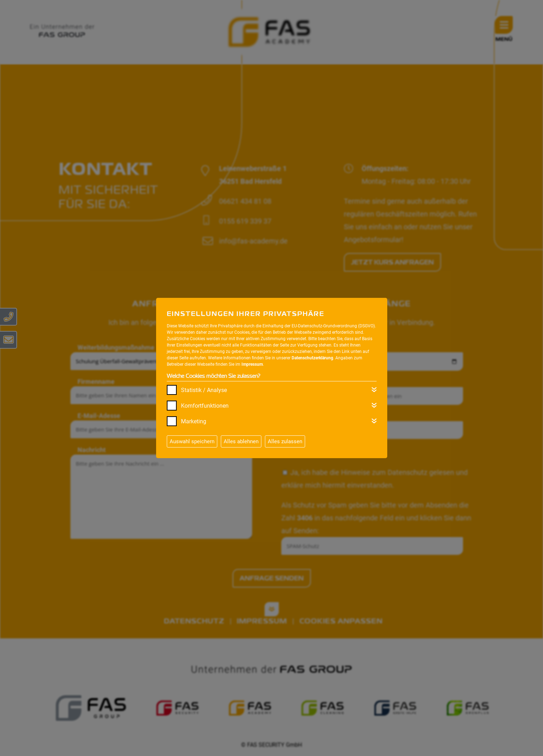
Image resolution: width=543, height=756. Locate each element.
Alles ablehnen (241, 441)
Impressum (252, 364)
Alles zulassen (285, 441)
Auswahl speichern (192, 441)
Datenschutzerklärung (312, 358)
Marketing (194, 421)
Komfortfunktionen (205, 406)
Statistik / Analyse (204, 390)
